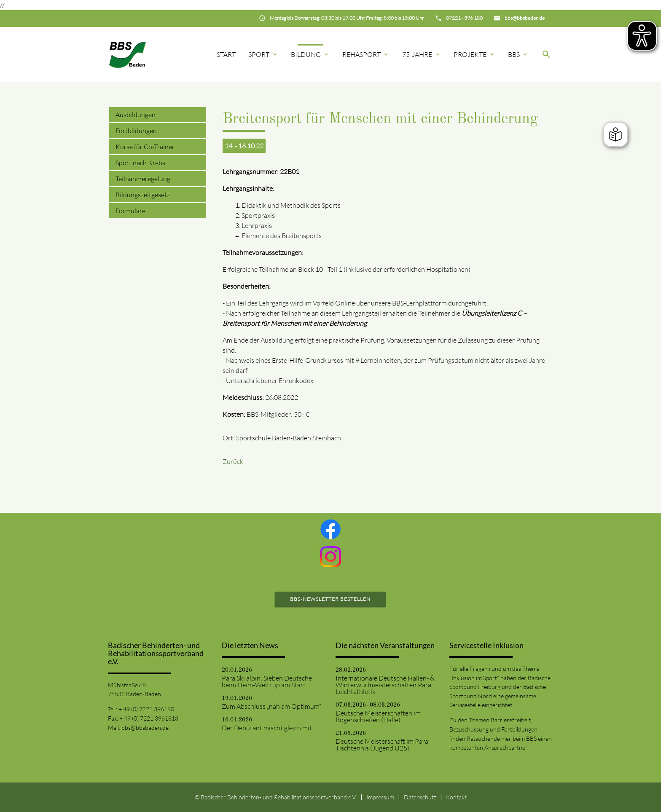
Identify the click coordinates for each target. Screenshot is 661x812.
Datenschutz (420, 797)
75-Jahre (422, 54)
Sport (263, 54)
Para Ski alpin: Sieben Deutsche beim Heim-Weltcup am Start (267, 681)
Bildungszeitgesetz (143, 195)
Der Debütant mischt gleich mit (267, 728)
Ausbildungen (136, 115)
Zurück (233, 461)
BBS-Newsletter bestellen (330, 599)
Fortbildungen (136, 131)
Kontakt (456, 797)
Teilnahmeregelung (143, 179)
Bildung (310, 54)
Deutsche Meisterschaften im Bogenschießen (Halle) (378, 716)
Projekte (474, 54)
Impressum (380, 797)
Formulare (130, 211)
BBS (518, 54)
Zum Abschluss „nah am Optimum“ (271, 706)
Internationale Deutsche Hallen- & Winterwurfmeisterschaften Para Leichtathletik (385, 685)
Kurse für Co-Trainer (145, 147)
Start (226, 54)
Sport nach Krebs (140, 163)
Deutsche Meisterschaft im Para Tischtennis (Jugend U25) (382, 745)
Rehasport (366, 54)
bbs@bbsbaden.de (145, 728)
